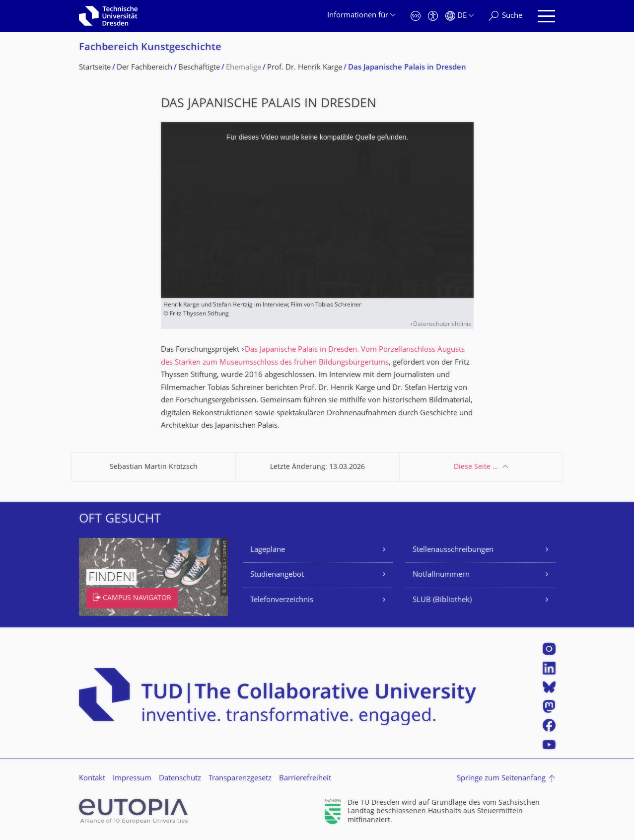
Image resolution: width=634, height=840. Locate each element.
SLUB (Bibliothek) (442, 600)
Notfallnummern (441, 575)
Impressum (132, 779)
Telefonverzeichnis (282, 600)
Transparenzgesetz (240, 779)
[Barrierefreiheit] (433, 16)
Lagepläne (268, 550)
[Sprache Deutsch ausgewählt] (459, 16)
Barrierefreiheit (305, 779)
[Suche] (505, 16)
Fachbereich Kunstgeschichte (150, 48)
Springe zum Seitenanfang (501, 779)
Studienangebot (277, 575)
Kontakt (92, 779)
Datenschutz (180, 779)
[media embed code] (317, 210)
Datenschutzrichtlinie (442, 325)
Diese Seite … (476, 467)
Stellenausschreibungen (453, 550)
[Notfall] (416, 16)
